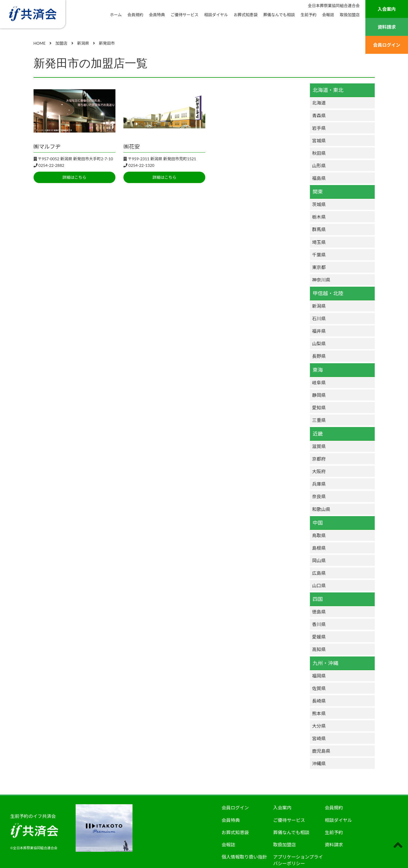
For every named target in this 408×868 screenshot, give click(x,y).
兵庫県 (319, 484)
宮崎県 (319, 738)
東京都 (319, 267)
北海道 (319, 103)
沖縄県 (319, 763)
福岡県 (319, 676)
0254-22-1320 (141, 165)
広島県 (319, 573)
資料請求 (387, 27)
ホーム (116, 15)
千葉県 (319, 255)
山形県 (319, 166)
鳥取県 (319, 535)
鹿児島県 (321, 751)
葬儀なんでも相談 (279, 15)
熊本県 (319, 713)
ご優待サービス (185, 15)
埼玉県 (319, 242)
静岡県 (319, 395)
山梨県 (319, 343)
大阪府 (319, 471)
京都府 (319, 459)
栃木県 (319, 217)
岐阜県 (319, 382)
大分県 (319, 726)
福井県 (319, 331)
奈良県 (319, 496)
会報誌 (328, 15)
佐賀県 (319, 688)
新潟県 (319, 306)
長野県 (319, 356)
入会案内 (387, 9)
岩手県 (319, 128)
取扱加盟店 (350, 15)
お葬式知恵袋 (246, 15)
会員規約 (135, 15)
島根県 (319, 548)
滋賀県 (319, 446)
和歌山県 (321, 509)
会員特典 (157, 15)
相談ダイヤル (216, 15)
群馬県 (319, 229)
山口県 (319, 585)
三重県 (319, 420)
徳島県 (319, 612)
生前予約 (308, 15)
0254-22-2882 (51, 165)
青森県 (319, 115)
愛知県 (319, 408)
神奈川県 (321, 280)
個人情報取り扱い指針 (244, 857)
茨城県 (319, 204)
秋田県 (319, 153)
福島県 (319, 178)
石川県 (319, 318)
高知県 (319, 649)
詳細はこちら (74, 177)
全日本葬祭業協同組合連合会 (334, 6)
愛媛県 (319, 637)
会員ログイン (387, 45)
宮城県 (319, 140)
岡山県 (319, 560)
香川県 (319, 624)
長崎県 (319, 701)
